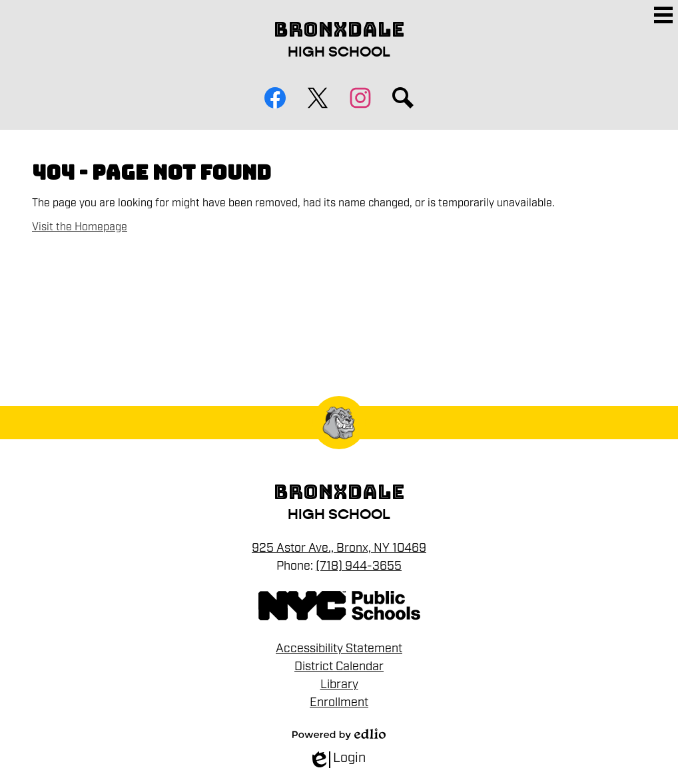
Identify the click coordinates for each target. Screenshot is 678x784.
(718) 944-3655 (359, 566)
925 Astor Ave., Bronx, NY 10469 (339, 548)
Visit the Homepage (80, 227)
